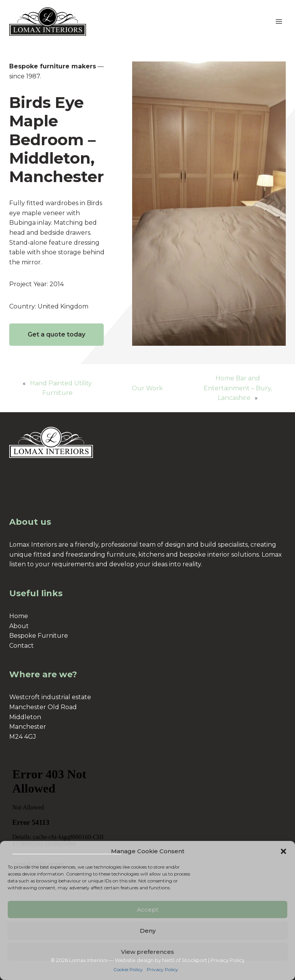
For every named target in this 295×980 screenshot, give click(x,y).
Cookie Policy (128, 969)
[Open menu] (279, 21)
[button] (283, 851)
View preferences (147, 952)
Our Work (147, 388)
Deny (148, 931)
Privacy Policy (162, 969)
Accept (147, 910)
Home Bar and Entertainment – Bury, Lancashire (238, 388)
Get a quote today (56, 334)
